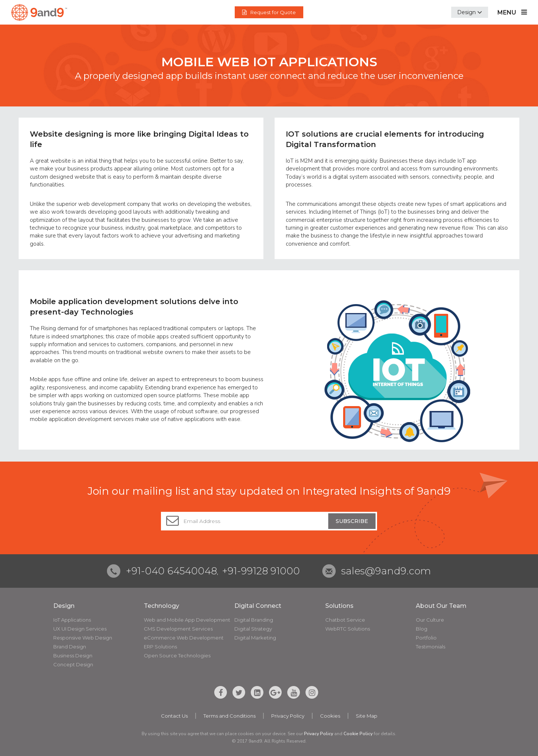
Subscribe (352, 521)
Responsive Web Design (83, 638)
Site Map (367, 716)
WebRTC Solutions (348, 629)
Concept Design (73, 664)
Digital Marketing (255, 638)
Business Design (73, 655)
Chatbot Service (345, 620)
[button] (470, 12)
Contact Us (174, 716)
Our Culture (430, 620)
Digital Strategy (253, 629)
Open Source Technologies (177, 655)
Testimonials (431, 647)
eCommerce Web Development (184, 638)
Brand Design (70, 647)
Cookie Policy (358, 734)
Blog (422, 629)
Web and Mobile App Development (187, 620)
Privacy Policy (288, 716)
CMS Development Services (178, 629)
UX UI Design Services (80, 629)
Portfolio (426, 638)
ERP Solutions (160, 647)
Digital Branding (254, 620)
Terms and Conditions (230, 716)
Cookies (330, 716)
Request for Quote (269, 12)
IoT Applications (72, 620)
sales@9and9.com (386, 571)
